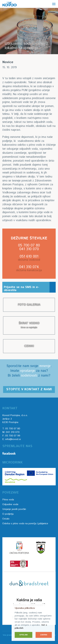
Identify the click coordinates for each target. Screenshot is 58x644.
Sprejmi (24, 635)
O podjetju (8, 514)
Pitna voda (8, 500)
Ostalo (6, 519)
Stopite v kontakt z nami (29, 389)
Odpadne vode (10, 504)
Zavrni (44, 635)
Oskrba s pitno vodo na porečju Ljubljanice (25, 524)
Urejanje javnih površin (14, 509)
